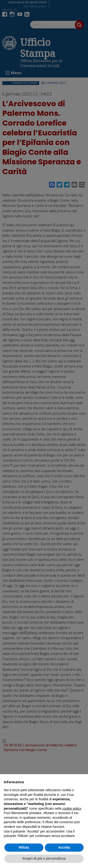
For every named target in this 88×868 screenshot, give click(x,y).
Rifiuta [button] (24, 847)
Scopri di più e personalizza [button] (44, 858)
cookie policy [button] (72, 808)
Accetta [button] (64, 847)
